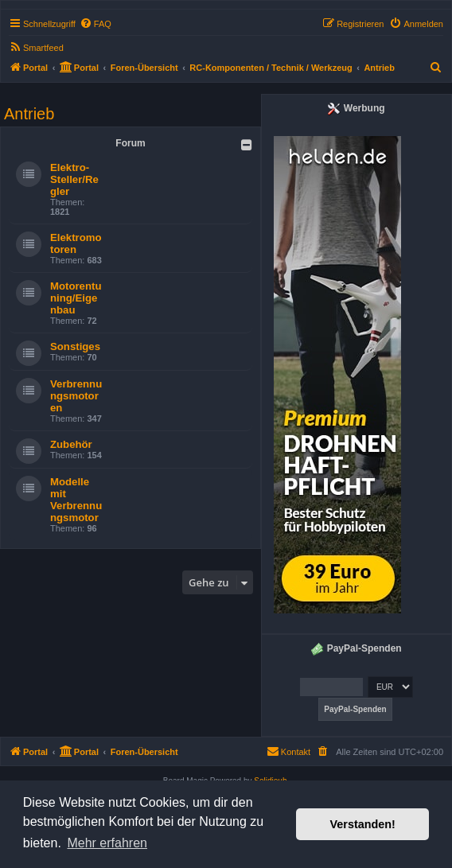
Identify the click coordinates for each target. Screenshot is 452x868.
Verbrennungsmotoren (76, 396)
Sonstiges (75, 346)
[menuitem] (95, 24)
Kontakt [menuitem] (288, 751)
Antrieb (29, 114)
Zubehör (71, 444)
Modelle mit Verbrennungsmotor (76, 500)
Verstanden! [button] (363, 824)
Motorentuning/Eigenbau (76, 298)
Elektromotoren (76, 243)
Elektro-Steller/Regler (74, 179)
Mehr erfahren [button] (107, 843)
